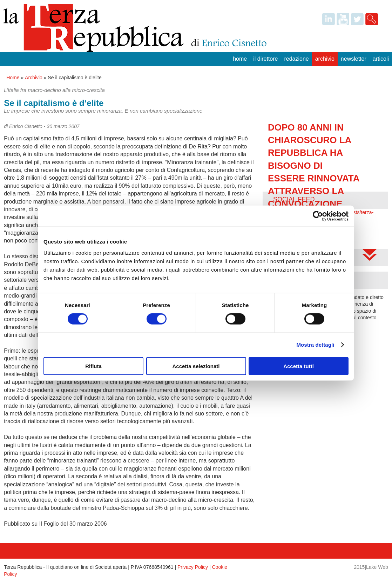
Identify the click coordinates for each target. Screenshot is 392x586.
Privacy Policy (193, 567)
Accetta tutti (299, 366)
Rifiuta (93, 366)
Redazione (296, 59)
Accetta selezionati (196, 366)
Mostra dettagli (315, 345)
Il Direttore (265, 59)
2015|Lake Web (371, 567)
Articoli (381, 59)
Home (240, 59)
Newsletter (354, 59)
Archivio (325, 59)
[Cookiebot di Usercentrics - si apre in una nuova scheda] (318, 216)
